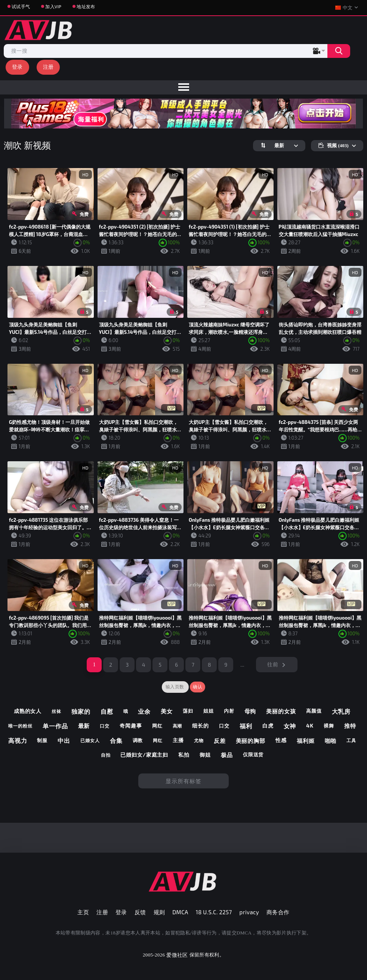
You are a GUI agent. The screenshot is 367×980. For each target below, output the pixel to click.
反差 (220, 741)
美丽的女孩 (281, 711)
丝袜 (56, 711)
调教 (138, 740)
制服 (42, 740)
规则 (159, 912)
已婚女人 (90, 740)
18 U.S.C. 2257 (214, 912)
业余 (144, 711)
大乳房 (341, 711)
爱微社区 (177, 955)
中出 (64, 740)
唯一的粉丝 (20, 726)
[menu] (183, 87)
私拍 (184, 755)
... (242, 665)
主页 (83, 912)
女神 (290, 726)
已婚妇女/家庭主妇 (144, 755)
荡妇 (188, 711)
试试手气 (21, 6)
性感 (281, 740)
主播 (178, 740)
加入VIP (53, 6)
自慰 (107, 711)
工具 (351, 740)
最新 (84, 726)
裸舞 (329, 726)
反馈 (140, 912)
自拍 (106, 755)
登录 (17, 67)
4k (310, 725)
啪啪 (331, 741)
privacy (249, 912)
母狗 (250, 711)
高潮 (178, 726)
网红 (157, 726)
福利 (246, 726)
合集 (116, 740)
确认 (198, 687)
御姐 (205, 755)
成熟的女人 (28, 711)
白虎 (268, 725)
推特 (350, 726)
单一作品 (55, 726)
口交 (105, 726)
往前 (273, 664)
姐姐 (209, 711)
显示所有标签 (183, 781)
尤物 (199, 740)
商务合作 (278, 912)
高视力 (18, 740)
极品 (227, 755)
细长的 (201, 725)
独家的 (81, 711)
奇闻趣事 (131, 725)
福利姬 (306, 741)
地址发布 (86, 6)
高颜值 (314, 711)
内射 (229, 711)
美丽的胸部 (251, 741)
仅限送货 (253, 754)
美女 (167, 711)
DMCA (180, 912)
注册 (48, 67)
